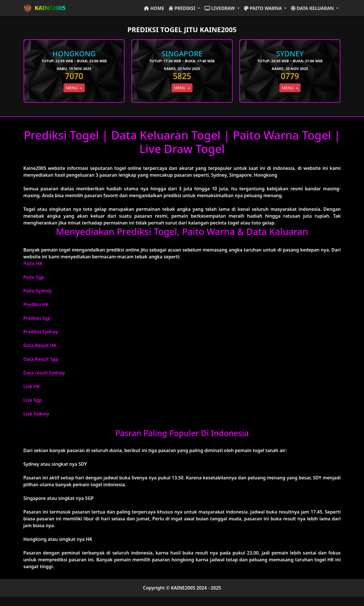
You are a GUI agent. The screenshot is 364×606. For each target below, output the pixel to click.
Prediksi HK (36, 304)
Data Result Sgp (41, 359)
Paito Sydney (38, 291)
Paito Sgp (34, 277)
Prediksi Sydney (41, 332)
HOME (154, 8)
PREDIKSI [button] (182, 8)
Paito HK (33, 263)
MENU (72, 88)
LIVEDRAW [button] (220, 8)
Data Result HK (40, 345)
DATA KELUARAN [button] (313, 8)
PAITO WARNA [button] (263, 8)
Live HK (32, 386)
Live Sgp (32, 400)
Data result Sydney (44, 373)
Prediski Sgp (37, 318)
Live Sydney (36, 414)
